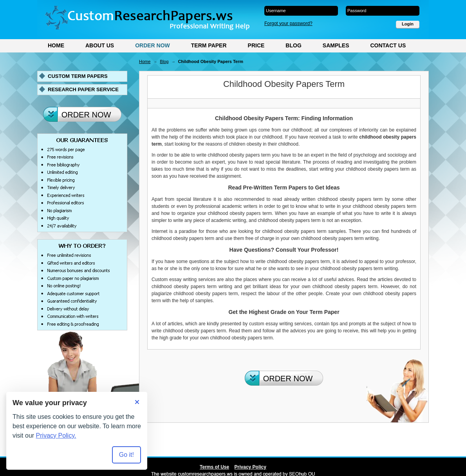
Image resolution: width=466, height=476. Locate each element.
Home (56, 45)
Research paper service (83, 89)
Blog (293, 45)
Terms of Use (214, 467)
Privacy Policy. (56, 435)
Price (256, 45)
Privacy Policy (250, 467)
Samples (336, 45)
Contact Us (388, 45)
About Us (100, 45)
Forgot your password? (288, 23)
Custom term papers (78, 76)
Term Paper (209, 45)
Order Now (153, 45)
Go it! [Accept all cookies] (126, 455)
